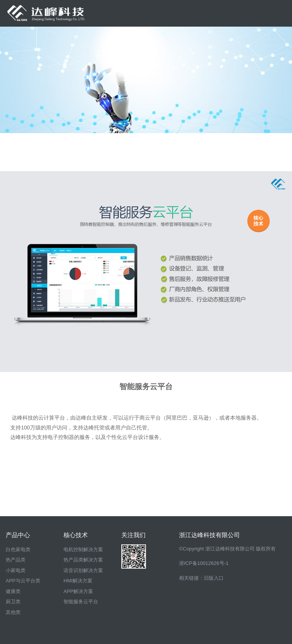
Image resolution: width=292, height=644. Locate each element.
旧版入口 (214, 578)
